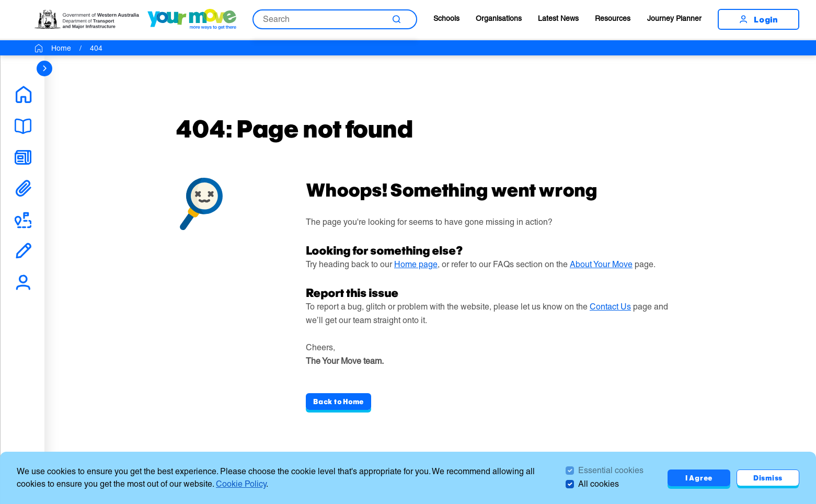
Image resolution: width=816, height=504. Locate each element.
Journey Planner (674, 18)
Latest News (558, 18)
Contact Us (610, 307)
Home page (416, 264)
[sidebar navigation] (44, 68)
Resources (613, 18)
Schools (446, 18)
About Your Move (601, 264)
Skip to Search (0, 0)
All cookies (599, 484)
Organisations (499, 18)
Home (61, 48)
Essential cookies (611, 470)
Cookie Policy (241, 484)
